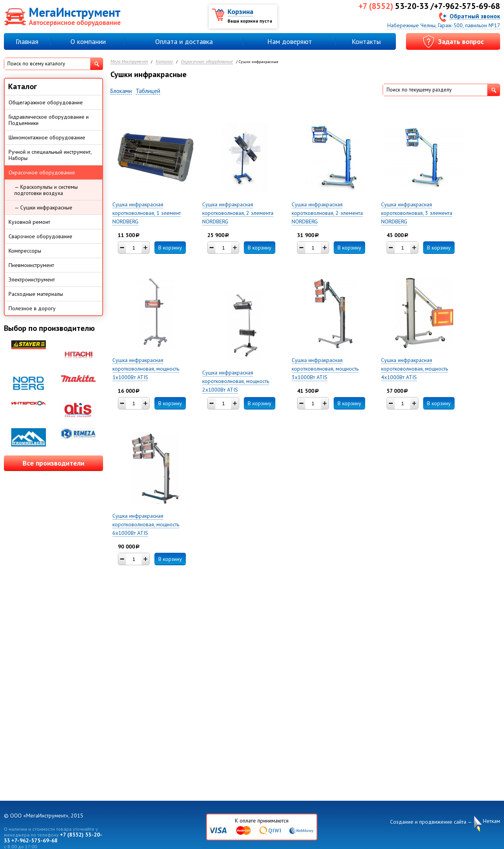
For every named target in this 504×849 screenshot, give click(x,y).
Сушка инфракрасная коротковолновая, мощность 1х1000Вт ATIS (146, 369)
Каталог (164, 62)
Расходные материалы (36, 294)
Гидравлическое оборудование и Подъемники (49, 120)
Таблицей (148, 91)
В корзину (170, 248)
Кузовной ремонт (29, 222)
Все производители (53, 463)
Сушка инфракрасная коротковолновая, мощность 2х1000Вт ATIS (236, 381)
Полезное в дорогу (32, 308)
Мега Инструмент (129, 62)
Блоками (121, 91)
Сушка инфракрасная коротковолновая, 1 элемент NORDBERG (147, 213)
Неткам (492, 821)
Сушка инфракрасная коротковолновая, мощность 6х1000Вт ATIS (146, 524)
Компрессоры (25, 251)
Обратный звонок (475, 16)
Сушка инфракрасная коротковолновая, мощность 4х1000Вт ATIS (415, 369)
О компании (88, 41)
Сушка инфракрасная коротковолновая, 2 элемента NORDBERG (238, 213)
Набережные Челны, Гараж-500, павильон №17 (444, 25)
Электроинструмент (32, 279)
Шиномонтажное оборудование (47, 137)
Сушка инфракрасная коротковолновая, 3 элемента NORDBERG (417, 213)
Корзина (240, 11)
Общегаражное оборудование (46, 102)
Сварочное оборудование (40, 236)
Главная (27, 41)
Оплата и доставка (184, 41)
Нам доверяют (290, 41)
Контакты (366, 41)
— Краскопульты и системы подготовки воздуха (46, 190)
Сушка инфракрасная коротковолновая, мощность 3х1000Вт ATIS (325, 369)
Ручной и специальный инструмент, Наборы (50, 155)
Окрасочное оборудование (207, 62)
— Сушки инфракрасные (43, 207)
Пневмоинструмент (31, 265)
